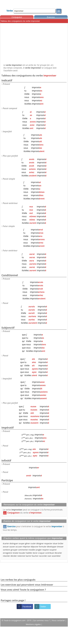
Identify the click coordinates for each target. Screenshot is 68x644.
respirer (46, 550)
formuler (43, 547)
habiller (29, 553)
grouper (14, 550)
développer (52, 547)
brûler (61, 543)
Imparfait (7, 132)
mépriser (26, 547)
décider (14, 556)
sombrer (7, 550)
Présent (6, 84)
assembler (56, 556)
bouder (22, 553)
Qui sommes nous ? (42, 620)
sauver (12, 547)
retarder (6, 556)
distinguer (14, 543)
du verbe (23, 513)
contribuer (50, 553)
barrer (28, 556)
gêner (28, 543)
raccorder (43, 556)
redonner (21, 556)
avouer (6, 547)
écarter (6, 543)
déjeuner (35, 547)
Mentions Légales (33, 624)
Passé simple (9, 179)
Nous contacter (59, 620)
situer (55, 543)
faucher (35, 556)
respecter (48, 543)
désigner (40, 543)
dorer (35, 553)
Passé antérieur (10, 203)
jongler (39, 550)
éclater (16, 553)
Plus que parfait (10, 156)
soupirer (53, 550)
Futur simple (9, 226)
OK (59, 11)
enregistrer (8, 553)
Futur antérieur (10, 251)
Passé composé (10, 108)
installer (32, 550)
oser (49, 556)
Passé (6, 303)
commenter (23, 550)
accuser (19, 547)
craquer (41, 553)
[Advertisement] (34, 43)
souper (22, 543)
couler (33, 543)
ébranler (58, 553)
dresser (60, 547)
